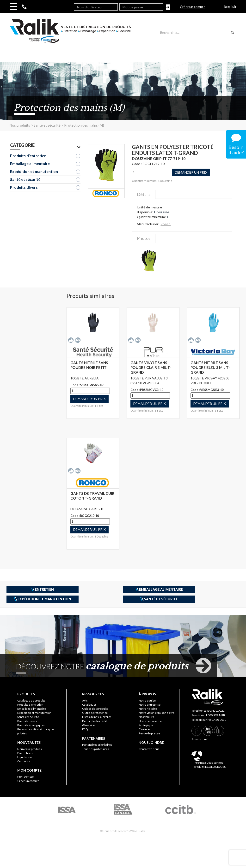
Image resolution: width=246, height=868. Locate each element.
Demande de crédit (95, 721)
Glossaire (88, 725)
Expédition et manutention (34, 171)
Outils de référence (95, 713)
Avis (85, 700)
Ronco (166, 224)
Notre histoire (148, 709)
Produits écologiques (31, 725)
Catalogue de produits (31, 700)
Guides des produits (95, 709)
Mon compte (25, 776)
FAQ (85, 729)
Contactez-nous (149, 749)
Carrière (144, 729)
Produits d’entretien (30, 705)
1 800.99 (215, 715)
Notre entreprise (150, 705)
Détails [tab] (144, 194)
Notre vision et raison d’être (157, 713)
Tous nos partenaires (96, 749)
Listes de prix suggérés (97, 717)
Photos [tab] (144, 238)
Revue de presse (149, 733)
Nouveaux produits (30, 749)
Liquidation (25, 757)
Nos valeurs (146, 717)
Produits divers (24, 187)
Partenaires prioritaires (97, 745)
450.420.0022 (215, 711)
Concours (24, 761)
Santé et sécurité (25, 179)
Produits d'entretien (28, 156)
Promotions (25, 753)
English (230, 6)
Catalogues (89, 705)
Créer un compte (193, 7)
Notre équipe (147, 700)
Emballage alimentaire (30, 163)
